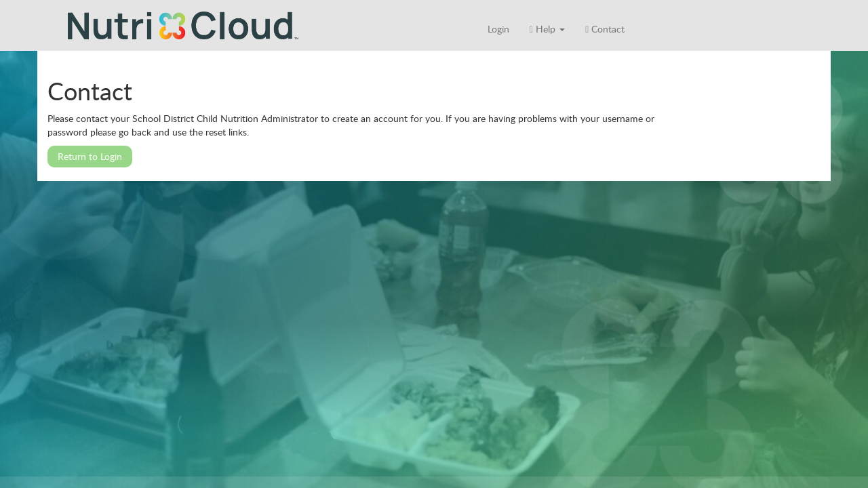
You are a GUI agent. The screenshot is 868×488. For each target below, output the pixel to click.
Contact (605, 29)
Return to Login (90, 156)
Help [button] (547, 29)
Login (498, 29)
